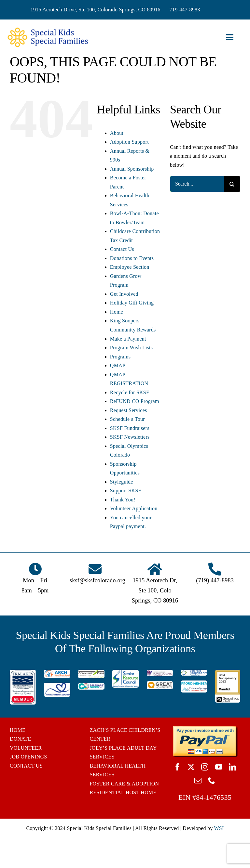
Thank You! (123, 500)
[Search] (232, 184)
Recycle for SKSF (130, 392)
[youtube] (219, 767)
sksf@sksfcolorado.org (97, 580)
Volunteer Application (134, 508)
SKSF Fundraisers (130, 428)
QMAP (118, 365)
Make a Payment (128, 339)
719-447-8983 (185, 10)
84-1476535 (214, 797)
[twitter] (191, 767)
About (117, 133)
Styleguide (122, 482)
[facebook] (177, 767)
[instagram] (205, 767)
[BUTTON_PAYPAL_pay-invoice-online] (205, 728)
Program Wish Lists (131, 348)
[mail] (198, 781)
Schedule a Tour (127, 419)
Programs (120, 357)
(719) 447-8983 (215, 580)
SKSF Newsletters (130, 437)
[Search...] (197, 184)
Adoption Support (129, 142)
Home (117, 312)
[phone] (212, 781)
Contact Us (122, 249)
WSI (219, 828)
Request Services (129, 410)
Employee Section (130, 267)
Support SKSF (126, 491)
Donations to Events (132, 258)
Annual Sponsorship (132, 169)
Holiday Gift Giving (132, 303)
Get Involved (124, 294)
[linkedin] (232, 767)
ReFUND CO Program (135, 401)
